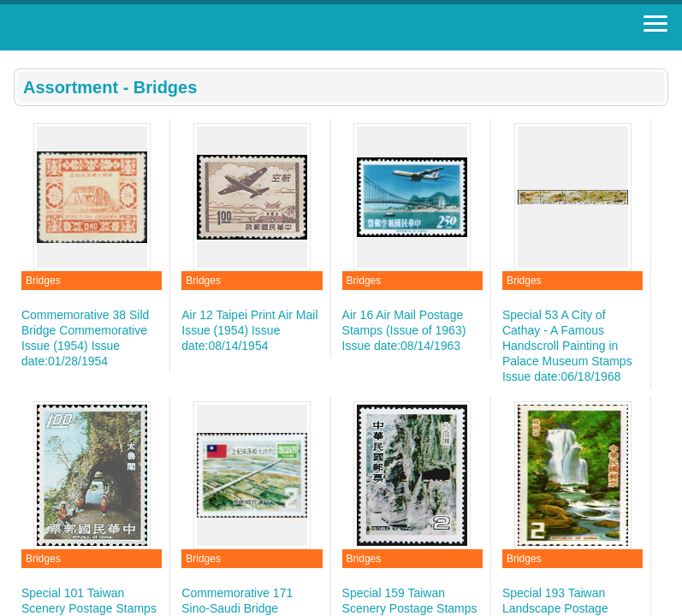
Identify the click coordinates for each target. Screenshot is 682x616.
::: (19, 58)
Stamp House (107, 27)
